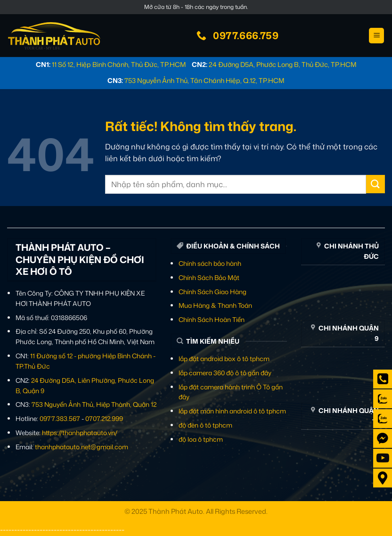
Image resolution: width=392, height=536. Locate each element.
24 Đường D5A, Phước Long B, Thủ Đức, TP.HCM (283, 64)
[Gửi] (376, 184)
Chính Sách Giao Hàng (212, 292)
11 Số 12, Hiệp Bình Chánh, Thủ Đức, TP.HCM (119, 64)
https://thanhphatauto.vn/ (80, 433)
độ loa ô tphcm (201, 439)
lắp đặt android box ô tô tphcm (224, 359)
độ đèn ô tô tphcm (205, 425)
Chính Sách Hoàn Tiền (212, 319)
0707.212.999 (104, 418)
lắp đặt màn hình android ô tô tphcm (232, 411)
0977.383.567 (60, 418)
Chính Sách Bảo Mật (209, 277)
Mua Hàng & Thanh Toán (215, 305)
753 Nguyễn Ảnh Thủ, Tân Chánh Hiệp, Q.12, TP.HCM (204, 80)
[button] (376, 36)
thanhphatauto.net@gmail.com (82, 447)
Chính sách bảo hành (210, 263)
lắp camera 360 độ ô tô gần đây (225, 373)
